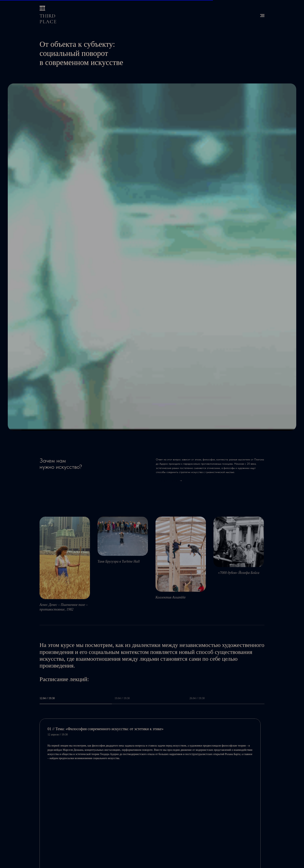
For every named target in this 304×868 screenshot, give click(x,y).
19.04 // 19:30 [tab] (122, 698)
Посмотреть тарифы (167, 481)
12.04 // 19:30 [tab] (47, 698)
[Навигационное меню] (262, 16)
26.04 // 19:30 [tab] (197, 698)
